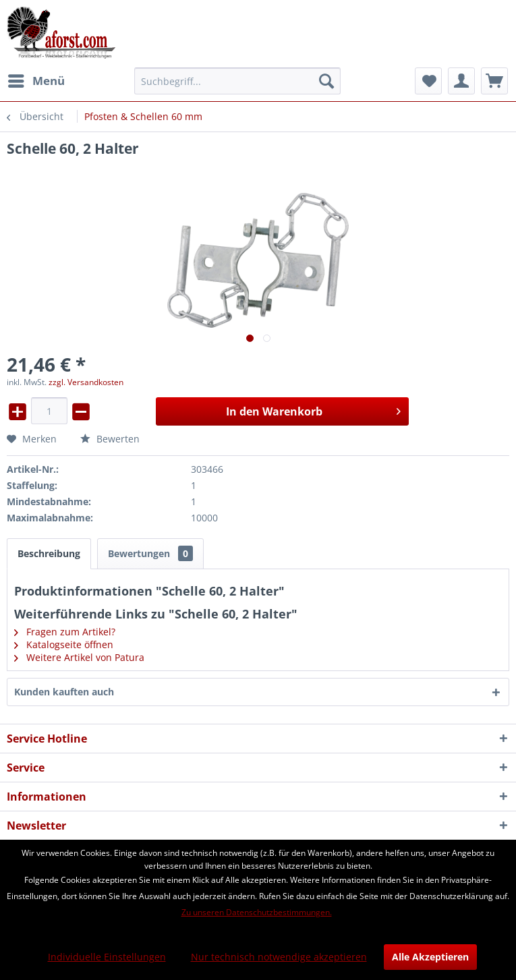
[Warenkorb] (494, 81)
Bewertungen (150, 553)
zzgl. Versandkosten (86, 382)
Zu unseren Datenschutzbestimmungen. (257, 912)
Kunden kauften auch (64, 692)
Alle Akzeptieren (430, 957)
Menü (36, 79)
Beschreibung (49, 553)
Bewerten (110, 439)
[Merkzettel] (428, 81)
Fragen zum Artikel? (65, 632)
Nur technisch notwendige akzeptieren (279, 957)
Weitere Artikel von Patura (79, 657)
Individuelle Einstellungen (107, 957)
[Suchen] (326, 81)
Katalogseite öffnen (64, 644)
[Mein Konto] (461, 81)
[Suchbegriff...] (237, 81)
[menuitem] (36, 81)
